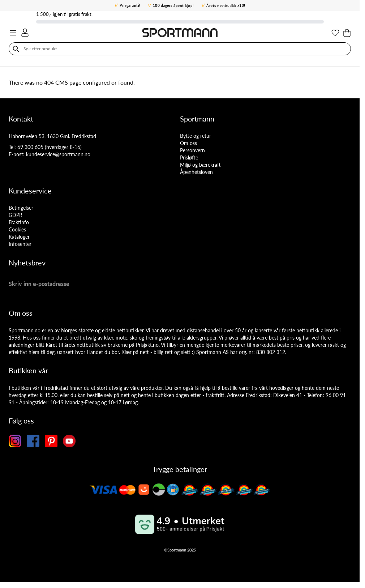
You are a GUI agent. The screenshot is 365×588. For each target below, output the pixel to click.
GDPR (16, 215)
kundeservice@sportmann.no (58, 154)
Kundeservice (30, 191)
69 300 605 (30, 147)
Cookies (17, 229)
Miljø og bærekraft (200, 165)
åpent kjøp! (173, 5)
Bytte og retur (196, 136)
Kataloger (19, 237)
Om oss (188, 143)
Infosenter (20, 244)
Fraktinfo (19, 222)
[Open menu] (13, 33)
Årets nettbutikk (226, 5)
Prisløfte (189, 157)
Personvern (192, 150)
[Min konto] (25, 33)
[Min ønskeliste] (335, 33)
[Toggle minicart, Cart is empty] (347, 33)
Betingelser (21, 208)
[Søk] (16, 49)
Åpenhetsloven (196, 172)
